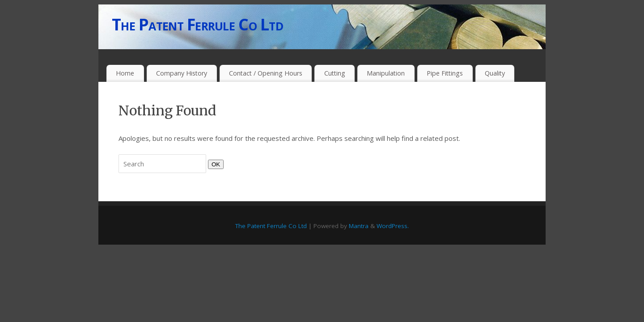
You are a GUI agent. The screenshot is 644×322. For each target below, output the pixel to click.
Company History (182, 73)
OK (214, 164)
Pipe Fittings (445, 73)
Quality (495, 73)
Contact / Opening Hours (266, 73)
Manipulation (386, 73)
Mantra (359, 226)
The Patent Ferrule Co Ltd (197, 24)
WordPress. (393, 226)
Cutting (335, 73)
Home (125, 73)
